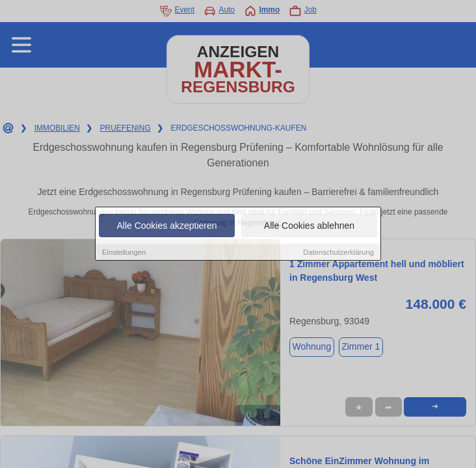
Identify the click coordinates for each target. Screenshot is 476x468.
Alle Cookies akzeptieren (166, 226)
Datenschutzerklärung (338, 253)
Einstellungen (124, 253)
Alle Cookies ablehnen (309, 226)
